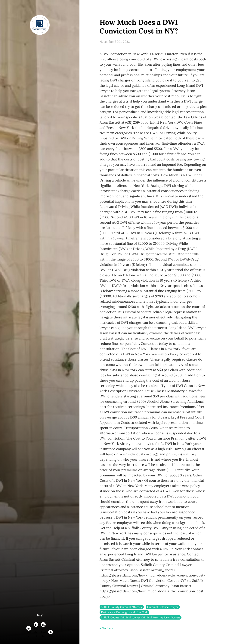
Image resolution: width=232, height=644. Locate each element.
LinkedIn (43, 625)
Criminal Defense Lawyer (163, 607)
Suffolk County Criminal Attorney (122, 607)
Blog (40, 615)
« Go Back (106, 628)
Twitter (29, 629)
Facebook (36, 625)
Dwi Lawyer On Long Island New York (124, 612)
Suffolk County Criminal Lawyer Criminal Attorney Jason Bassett (141, 617)
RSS (51, 633)
